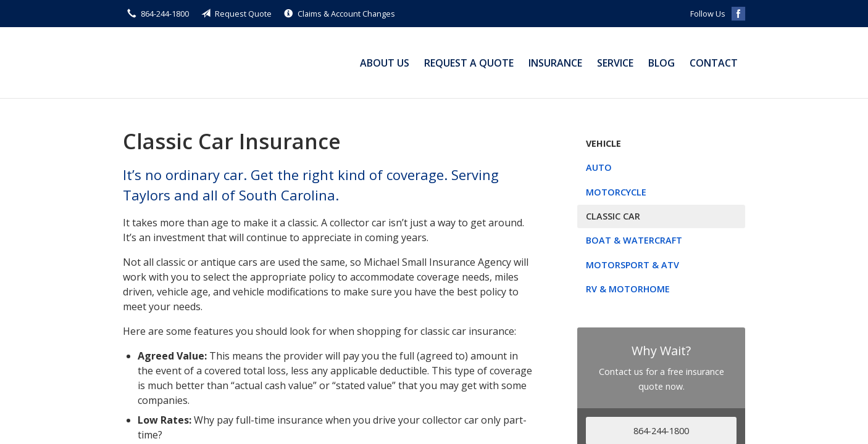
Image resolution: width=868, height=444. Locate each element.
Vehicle (603, 143)
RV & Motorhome (628, 289)
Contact (714, 63)
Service (615, 63)
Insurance (555, 63)
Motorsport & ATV (632, 265)
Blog (661, 63)
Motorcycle (616, 192)
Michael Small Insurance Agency (200, 63)
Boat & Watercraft (634, 240)
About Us (385, 63)
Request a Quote (469, 63)
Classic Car (613, 216)
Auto (599, 167)
